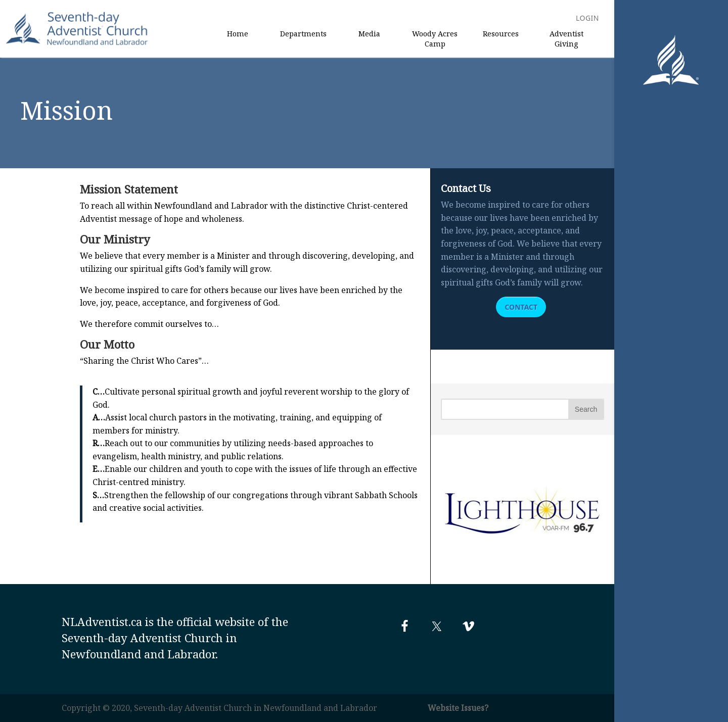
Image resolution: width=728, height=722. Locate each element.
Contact (521, 307)
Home (238, 34)
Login (587, 18)
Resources (501, 34)
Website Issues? (458, 708)
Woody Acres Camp (435, 39)
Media (369, 34)
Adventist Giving (566, 39)
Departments (303, 34)
